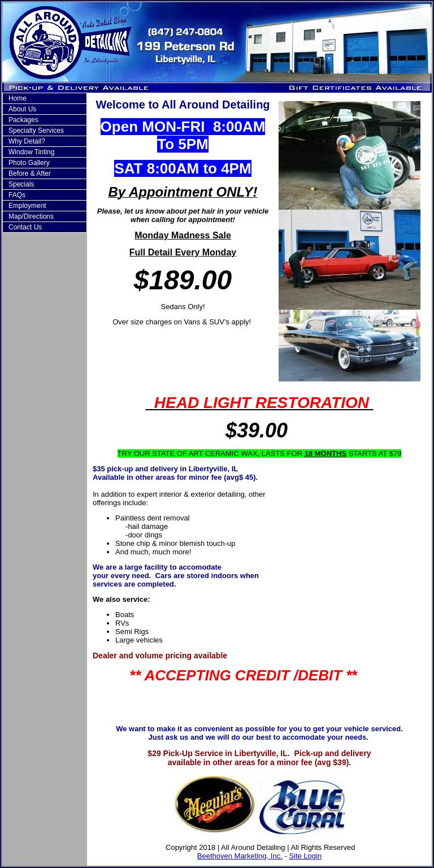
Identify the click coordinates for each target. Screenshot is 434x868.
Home (18, 98)
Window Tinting (31, 152)
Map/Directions (31, 216)
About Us (22, 109)
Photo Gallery (29, 163)
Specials (21, 184)
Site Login (305, 856)
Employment (27, 206)
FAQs (17, 195)
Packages (23, 120)
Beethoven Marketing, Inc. (240, 856)
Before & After (30, 173)
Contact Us (25, 227)
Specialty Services (36, 131)
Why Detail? (27, 141)
